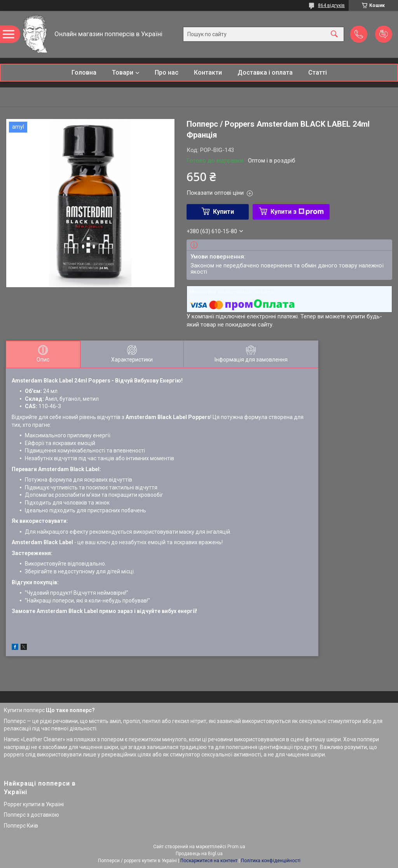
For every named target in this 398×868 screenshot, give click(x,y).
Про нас (167, 72)
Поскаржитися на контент (209, 861)
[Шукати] (334, 34)
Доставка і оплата (265, 72)
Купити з (297, 212)
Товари (123, 72)
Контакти (208, 72)
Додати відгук (384, 34)
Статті (318, 72)
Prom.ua (236, 847)
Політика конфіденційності (271, 861)
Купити (223, 212)
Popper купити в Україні (34, 804)
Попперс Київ (21, 826)
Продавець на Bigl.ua (199, 854)
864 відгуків (331, 5)
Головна (84, 72)
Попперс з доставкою (31, 815)
